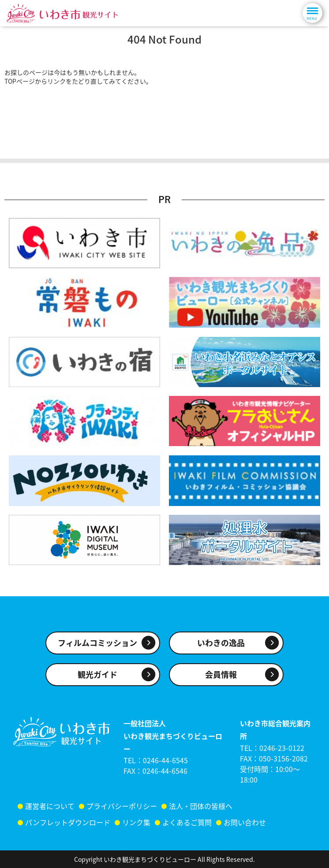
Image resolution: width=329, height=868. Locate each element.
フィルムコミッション (97, 643)
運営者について (50, 806)
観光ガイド (97, 674)
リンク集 (136, 822)
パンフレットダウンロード (68, 822)
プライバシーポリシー (122, 806)
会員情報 (221, 674)
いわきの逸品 (221, 643)
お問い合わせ (245, 822)
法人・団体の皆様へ (201, 806)
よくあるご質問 (187, 822)
